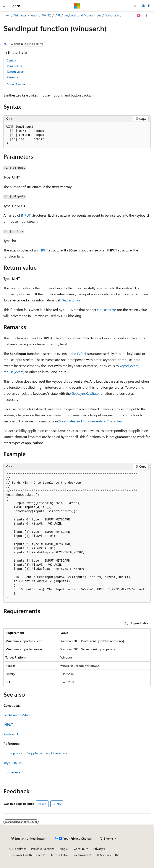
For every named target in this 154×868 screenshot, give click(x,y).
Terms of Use (59, 855)
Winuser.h (112, 15)
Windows (20, 15)
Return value (15, 72)
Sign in (146, 6)
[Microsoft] (77, 6)
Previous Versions (43, 849)
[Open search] (135, 6)
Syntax (11, 60)
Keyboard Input (15, 734)
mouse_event (13, 372)
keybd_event (129, 366)
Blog (62, 849)
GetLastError (71, 300)
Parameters (14, 66)
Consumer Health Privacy (25, 855)
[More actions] (147, 16)
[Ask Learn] (139, 16)
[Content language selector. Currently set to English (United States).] (28, 839)
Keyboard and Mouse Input (83, 15)
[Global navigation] (4, 6)
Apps (34, 15)
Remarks (13, 77)
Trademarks (81, 855)
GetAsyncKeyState (85, 393)
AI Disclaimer (17, 849)
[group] (77, 536)
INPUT (26, 215)
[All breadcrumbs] (7, 16)
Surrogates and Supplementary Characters (91, 421)
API (58, 15)
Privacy (98, 849)
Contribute (81, 849)
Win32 (47, 15)
